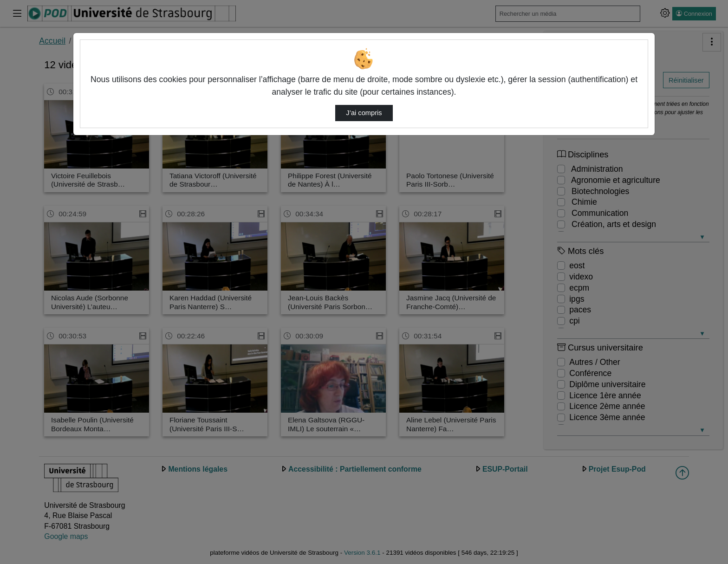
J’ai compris (364, 113)
